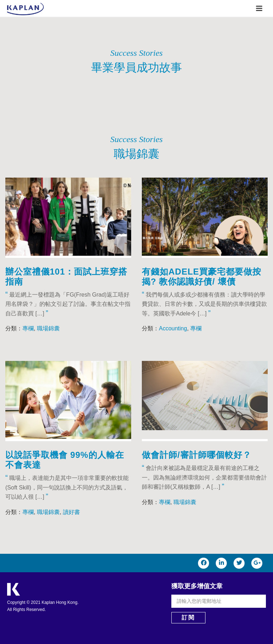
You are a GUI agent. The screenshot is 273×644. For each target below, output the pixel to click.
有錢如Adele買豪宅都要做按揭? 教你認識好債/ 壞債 (202, 277)
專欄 (28, 328)
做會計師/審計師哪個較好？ (197, 455)
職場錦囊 (48, 328)
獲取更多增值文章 (197, 586)
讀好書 (71, 512)
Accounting (173, 328)
